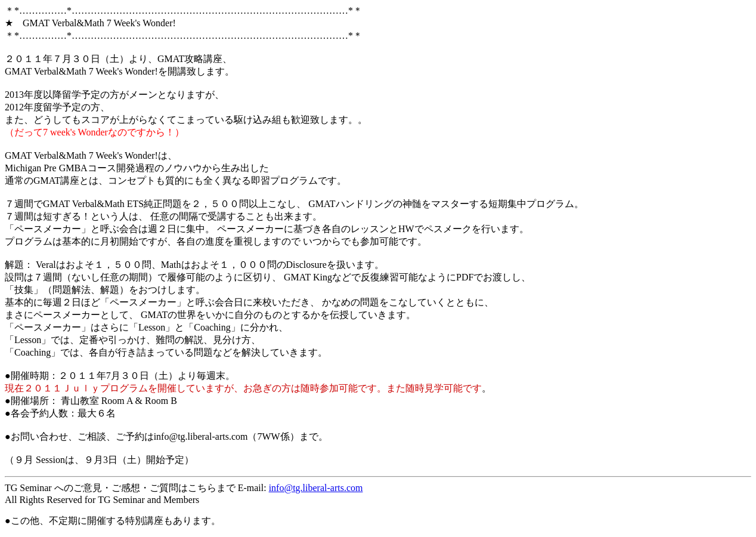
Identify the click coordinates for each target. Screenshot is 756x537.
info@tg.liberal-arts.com (316, 488)
